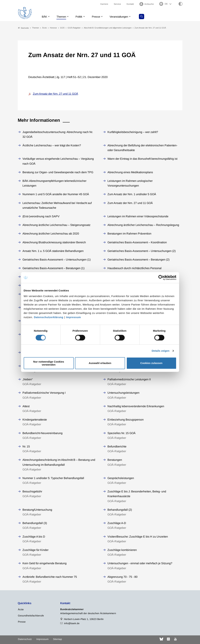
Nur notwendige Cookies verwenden (49, 363)
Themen (62, 17)
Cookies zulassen (151, 363)
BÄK (45, 17)
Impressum (73, 317)
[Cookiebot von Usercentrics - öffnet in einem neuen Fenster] (161, 278)
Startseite (23, 28)
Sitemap (58, 639)
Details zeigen (161, 351)
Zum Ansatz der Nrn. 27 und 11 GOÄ (55, 94)
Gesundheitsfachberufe (31, 616)
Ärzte (21, 610)
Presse (99, 17)
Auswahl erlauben (100, 363)
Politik (81, 17)
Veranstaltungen (123, 17)
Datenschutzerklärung (49, 317)
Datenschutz (25, 639)
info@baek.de (72, 623)
